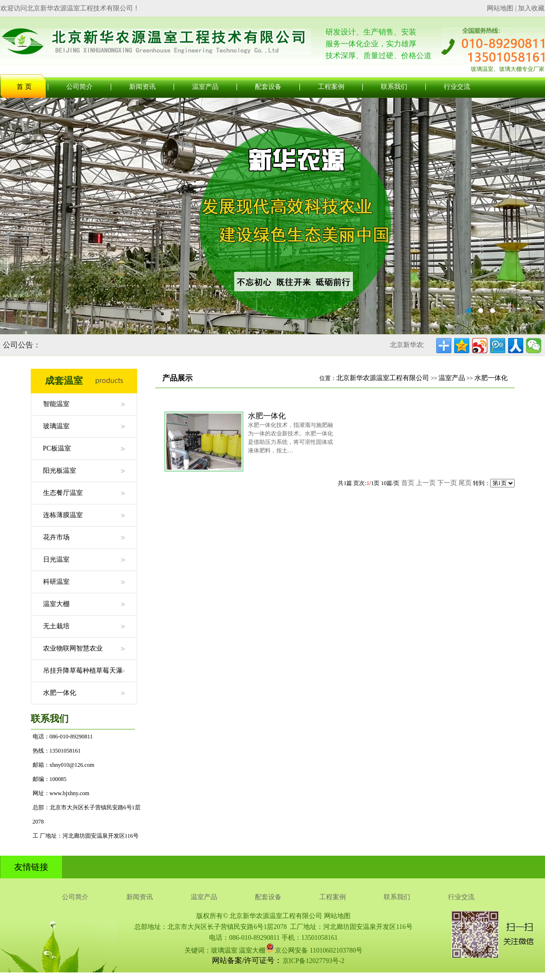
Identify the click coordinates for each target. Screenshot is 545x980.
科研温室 (56, 582)
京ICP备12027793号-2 (313, 961)
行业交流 (457, 87)
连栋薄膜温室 (63, 515)
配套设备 (268, 87)
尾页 (465, 483)
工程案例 (331, 87)
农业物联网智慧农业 (73, 648)
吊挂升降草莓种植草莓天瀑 (83, 671)
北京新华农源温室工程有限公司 (383, 378)
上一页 (426, 483)
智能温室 (56, 404)
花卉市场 (56, 537)
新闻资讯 (142, 87)
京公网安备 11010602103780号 (314, 948)
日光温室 (56, 559)
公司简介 (79, 87)
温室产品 (205, 87)
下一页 (447, 483)
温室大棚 (56, 604)
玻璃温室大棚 (272, 216)
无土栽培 (56, 626)
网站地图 (500, 8)
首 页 (24, 87)
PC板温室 (57, 448)
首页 (408, 483)
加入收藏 (531, 8)
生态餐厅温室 (63, 493)
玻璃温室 (56, 426)
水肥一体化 (60, 693)
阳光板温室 (60, 471)
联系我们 (394, 87)
